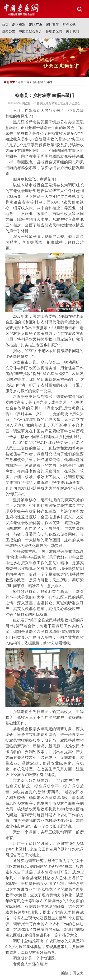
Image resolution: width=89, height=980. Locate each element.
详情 (50, 82)
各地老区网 (54, 31)
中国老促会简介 (30, 31)
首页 (5, 25)
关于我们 (72, 31)
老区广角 (36, 25)
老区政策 (52, 25)
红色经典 (69, 25)
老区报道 (38, 82)
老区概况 (19, 25)
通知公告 (9, 31)
